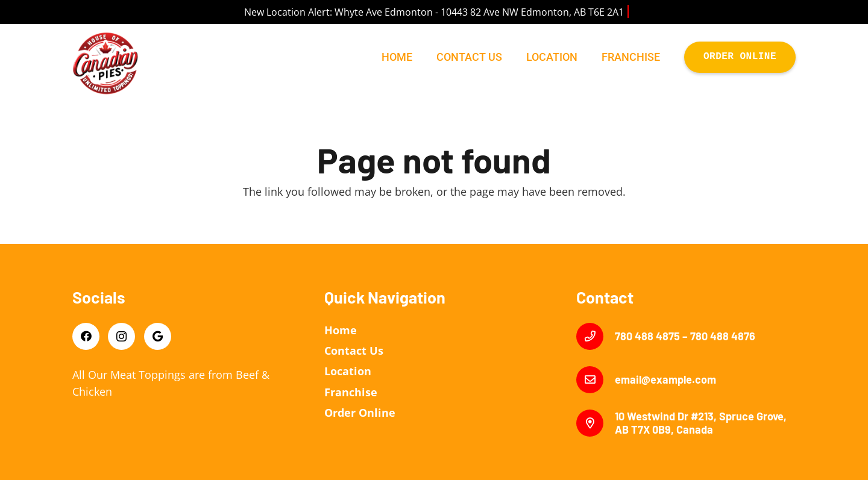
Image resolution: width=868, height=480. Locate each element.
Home (341, 330)
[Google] (158, 336)
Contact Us (354, 351)
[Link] (105, 63)
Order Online (360, 413)
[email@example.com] (596, 380)
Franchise (351, 392)
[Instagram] (121, 336)
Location (348, 371)
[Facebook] (86, 336)
